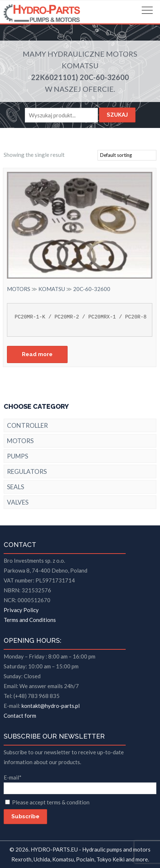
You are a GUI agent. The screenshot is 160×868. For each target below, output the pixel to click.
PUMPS (18, 456)
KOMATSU (80, 65)
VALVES (18, 502)
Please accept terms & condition (51, 802)
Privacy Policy (21, 610)
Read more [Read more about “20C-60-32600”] (37, 354)
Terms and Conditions (30, 620)
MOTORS (122, 54)
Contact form (20, 716)
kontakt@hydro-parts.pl (51, 706)
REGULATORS (27, 471)
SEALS (16, 487)
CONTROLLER (27, 425)
